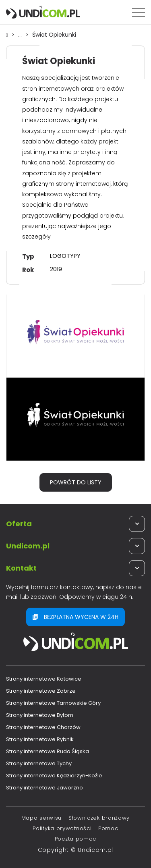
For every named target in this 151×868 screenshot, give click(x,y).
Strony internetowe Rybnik (40, 739)
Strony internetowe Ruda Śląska (48, 751)
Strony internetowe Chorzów (43, 727)
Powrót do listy (76, 482)
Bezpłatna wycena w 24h (75, 617)
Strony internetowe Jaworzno (44, 788)
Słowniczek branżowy (99, 818)
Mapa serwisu (41, 818)
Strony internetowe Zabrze (41, 691)
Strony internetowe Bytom (40, 715)
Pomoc (108, 828)
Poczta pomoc (75, 839)
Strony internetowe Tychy (39, 763)
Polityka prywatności (62, 828)
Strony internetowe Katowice (44, 679)
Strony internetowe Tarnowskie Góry (53, 703)
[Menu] (139, 12)
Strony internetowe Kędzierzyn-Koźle (54, 776)
